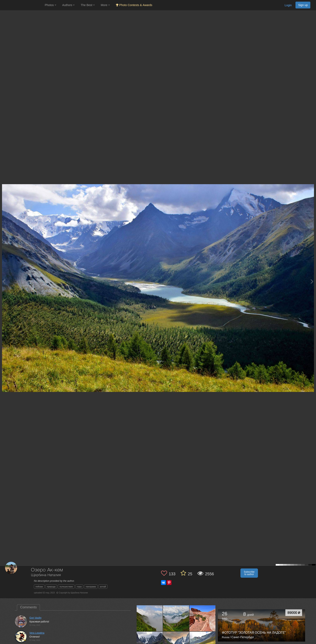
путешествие (66, 587)
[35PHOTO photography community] (22, 5)
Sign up (303, 5)
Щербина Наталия (46, 575)
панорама (91, 587)
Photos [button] (50, 5)
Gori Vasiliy (35, 618)
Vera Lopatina (37, 633)
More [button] (105, 5)
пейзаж (39, 587)
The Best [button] (88, 5)
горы (79, 587)
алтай (103, 587)
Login (288, 5)
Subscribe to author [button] (249, 573)
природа (51, 587)
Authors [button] (69, 5)
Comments (28, 607)
